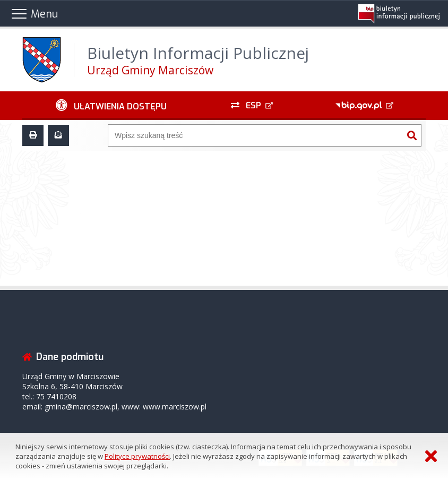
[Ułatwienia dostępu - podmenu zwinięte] (111, 106)
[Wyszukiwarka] (256, 135)
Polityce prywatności (137, 456)
